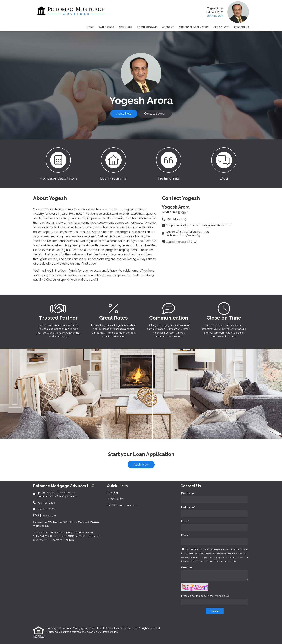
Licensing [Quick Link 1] (112, 493)
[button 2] (113, 163)
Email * (185, 521)
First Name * (188, 493)
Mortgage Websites (58, 632)
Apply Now (126, 27)
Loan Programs (147, 27)
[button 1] (58, 163)
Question (187, 567)
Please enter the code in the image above (205, 596)
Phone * (186, 535)
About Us (168, 27)
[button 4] (224, 163)
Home (90, 27)
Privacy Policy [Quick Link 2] (115, 499)
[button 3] (169, 163)
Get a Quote (221, 27)
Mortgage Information (194, 27)
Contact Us (241, 27)
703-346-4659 (215, 16)
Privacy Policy (213, 561)
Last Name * (188, 507)
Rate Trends (106, 27)
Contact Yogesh (155, 114)
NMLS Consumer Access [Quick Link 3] (121, 505)
